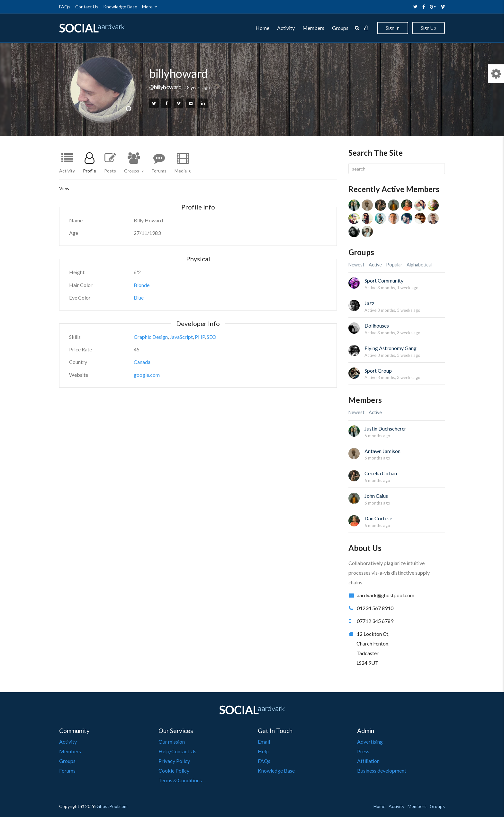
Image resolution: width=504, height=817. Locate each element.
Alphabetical (419, 265)
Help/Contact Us (177, 751)
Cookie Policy (174, 771)
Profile (90, 171)
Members (313, 28)
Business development (382, 771)
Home (262, 28)
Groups (340, 28)
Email (264, 742)
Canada (142, 362)
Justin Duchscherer (385, 428)
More (147, 7)
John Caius (376, 496)
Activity (286, 28)
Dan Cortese (378, 518)
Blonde (142, 285)
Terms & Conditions (180, 780)
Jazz (369, 303)
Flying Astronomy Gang (391, 348)
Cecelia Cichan (381, 473)
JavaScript (181, 337)
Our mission (172, 742)
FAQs (65, 7)
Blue (139, 297)
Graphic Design (151, 337)
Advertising (370, 742)
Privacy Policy (174, 761)
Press (363, 751)
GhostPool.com (112, 806)
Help (263, 751)
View (64, 189)
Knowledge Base (120, 7)
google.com (147, 375)
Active (375, 265)
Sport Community (384, 280)
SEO (212, 337)
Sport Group (378, 371)
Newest (356, 265)
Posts (110, 171)
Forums (159, 171)
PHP (200, 337)
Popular (394, 265)
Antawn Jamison (382, 451)
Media (183, 171)
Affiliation (368, 761)
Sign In (393, 28)
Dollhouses (377, 325)
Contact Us (87, 7)
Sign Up (428, 28)
